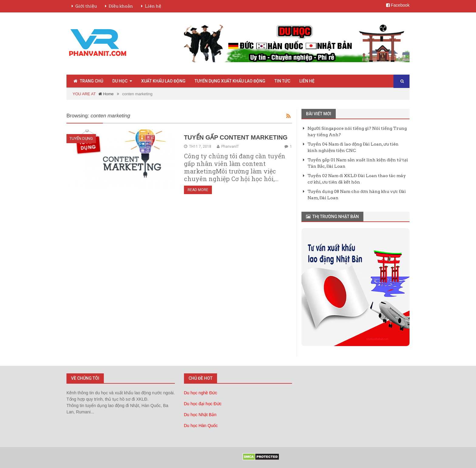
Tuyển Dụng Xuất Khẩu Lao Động (230, 81)
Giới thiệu (86, 6)
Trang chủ (88, 81)
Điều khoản (121, 6)
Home (106, 94)
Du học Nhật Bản (200, 415)
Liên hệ (153, 6)
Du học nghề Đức (201, 393)
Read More (198, 190)
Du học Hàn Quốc (201, 426)
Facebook (398, 5)
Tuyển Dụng (81, 138)
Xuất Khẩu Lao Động (163, 81)
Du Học (120, 81)
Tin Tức (282, 81)
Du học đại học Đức (203, 404)
